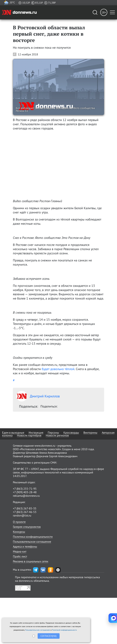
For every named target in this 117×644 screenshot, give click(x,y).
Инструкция (36, 433)
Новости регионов (57, 435)
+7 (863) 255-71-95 (25, 489)
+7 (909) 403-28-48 (25, 492)
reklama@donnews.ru (26, 496)
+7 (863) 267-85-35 (25, 508)
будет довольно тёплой (58, 369)
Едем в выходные (13, 433)
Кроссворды (71, 433)
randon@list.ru (22, 515)
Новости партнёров (29, 435)
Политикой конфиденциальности (64, 630)
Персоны (53, 433)
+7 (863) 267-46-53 (25, 512)
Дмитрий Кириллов (38, 396)
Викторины (90, 433)
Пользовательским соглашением (38, 630)
